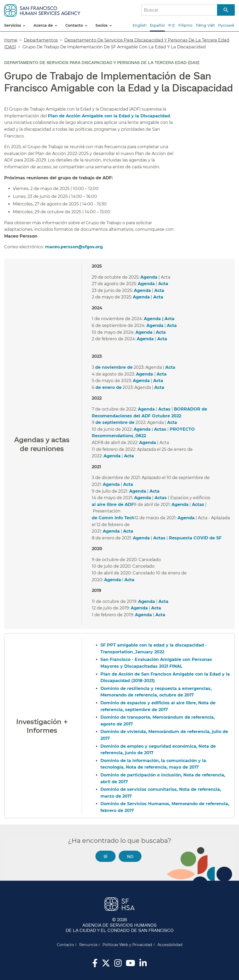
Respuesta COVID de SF (195, 538)
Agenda (149, 277)
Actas (164, 409)
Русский (226, 25)
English (140, 25)
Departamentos (41, 40)
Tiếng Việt (205, 25)
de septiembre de (115, 422)
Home (11, 40)
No (130, 856)
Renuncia (88, 945)
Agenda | (154, 319)
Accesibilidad (170, 945)
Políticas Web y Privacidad (127, 945)
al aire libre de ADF (113, 505)
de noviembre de (114, 367)
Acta (163, 284)
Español (157, 25)
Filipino (185, 25)
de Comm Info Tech (113, 518)
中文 (172, 25)
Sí (105, 856)
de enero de (109, 387)
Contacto (65, 945)
